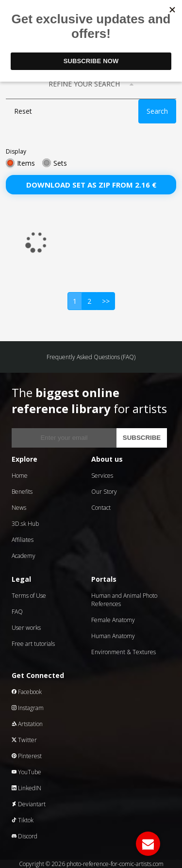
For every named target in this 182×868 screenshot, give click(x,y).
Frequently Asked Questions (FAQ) (91, 357)
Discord (25, 836)
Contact (101, 508)
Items (26, 163)
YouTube (26, 772)
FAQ (17, 612)
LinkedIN (26, 788)
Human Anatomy (113, 636)
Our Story (104, 492)
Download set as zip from (91, 185)
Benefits (22, 492)
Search (157, 111)
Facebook (27, 692)
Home (20, 476)
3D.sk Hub (25, 524)
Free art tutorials (33, 644)
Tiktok (23, 820)
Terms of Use (29, 596)
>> (106, 301)
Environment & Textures (124, 652)
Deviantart (29, 804)
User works (26, 628)
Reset (23, 111)
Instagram (28, 708)
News (19, 508)
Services (102, 476)
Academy (24, 556)
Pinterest (27, 756)
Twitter (24, 740)
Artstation (27, 724)
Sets (60, 163)
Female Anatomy (113, 620)
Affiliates (23, 540)
